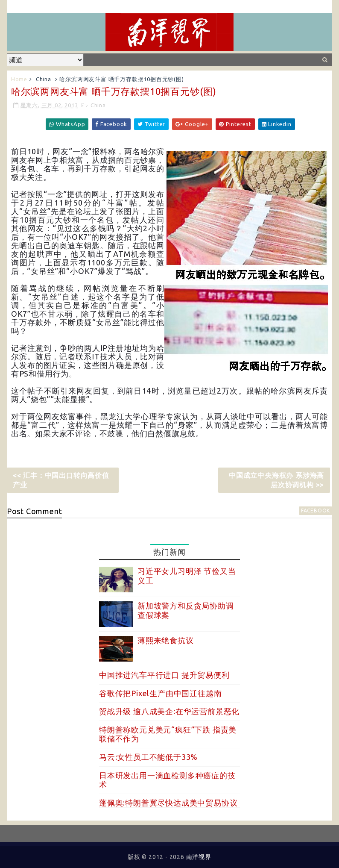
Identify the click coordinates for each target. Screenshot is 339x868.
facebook (316, 511)
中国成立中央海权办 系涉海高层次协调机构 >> (276, 480)
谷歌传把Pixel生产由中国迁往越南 (160, 693)
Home (19, 79)
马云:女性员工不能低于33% (148, 757)
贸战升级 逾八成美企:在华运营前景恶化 (169, 711)
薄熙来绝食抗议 (166, 640)
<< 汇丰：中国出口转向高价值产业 (61, 480)
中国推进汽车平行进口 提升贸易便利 (164, 675)
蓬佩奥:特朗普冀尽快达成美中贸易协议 (168, 803)
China (44, 79)
